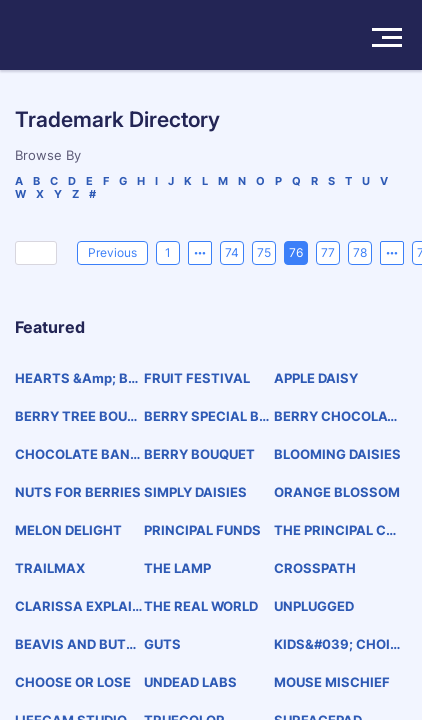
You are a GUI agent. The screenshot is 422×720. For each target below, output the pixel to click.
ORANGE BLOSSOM (337, 492)
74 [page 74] (232, 252)
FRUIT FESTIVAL (197, 378)
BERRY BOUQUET (199, 454)
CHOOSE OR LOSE (73, 682)
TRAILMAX (50, 568)
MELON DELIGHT (68, 530)
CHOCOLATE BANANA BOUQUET (77, 454)
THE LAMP (177, 568)
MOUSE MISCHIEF (332, 682)
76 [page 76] (296, 252)
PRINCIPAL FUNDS (202, 530)
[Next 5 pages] (392, 253)
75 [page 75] (264, 252)
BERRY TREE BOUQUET (76, 416)
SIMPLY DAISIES (195, 492)
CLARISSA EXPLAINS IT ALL (78, 606)
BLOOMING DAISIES (337, 454)
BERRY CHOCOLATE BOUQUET (335, 416)
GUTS (162, 644)
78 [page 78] (360, 252)
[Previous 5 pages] (200, 253)
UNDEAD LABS (190, 682)
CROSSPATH (315, 568)
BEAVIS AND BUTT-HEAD (78, 644)
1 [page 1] (168, 252)
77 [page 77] (328, 252)
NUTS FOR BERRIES (78, 492)
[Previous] (112, 253)
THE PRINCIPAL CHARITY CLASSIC (335, 530)
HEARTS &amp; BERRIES (75, 378)
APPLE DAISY (316, 378)
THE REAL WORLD (201, 606)
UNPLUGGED (314, 606)
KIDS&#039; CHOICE (337, 644)
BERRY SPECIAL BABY (206, 416)
